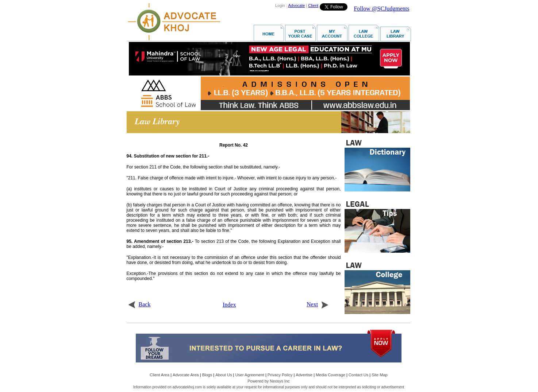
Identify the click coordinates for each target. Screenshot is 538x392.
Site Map (379, 375)
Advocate (296, 5)
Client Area (160, 375)
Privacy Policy (280, 375)
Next (318, 304)
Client (313, 5)
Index (229, 305)
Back (139, 304)
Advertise (304, 375)
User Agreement (249, 375)
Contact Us (358, 375)
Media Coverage (331, 375)
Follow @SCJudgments (381, 9)
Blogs (207, 375)
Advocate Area (186, 375)
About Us (224, 375)
